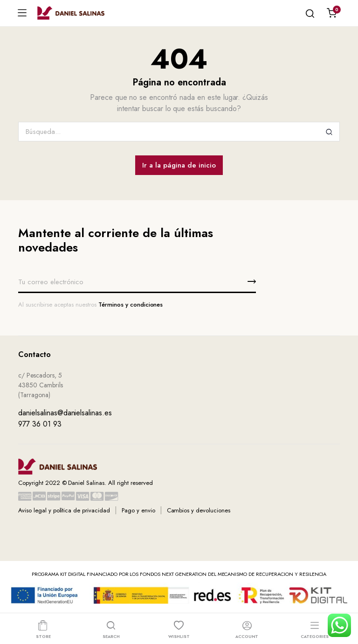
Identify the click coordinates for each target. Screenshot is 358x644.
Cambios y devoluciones (199, 510)
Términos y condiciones (131, 304)
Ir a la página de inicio (179, 165)
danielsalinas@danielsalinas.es (65, 413)
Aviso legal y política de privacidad (64, 510)
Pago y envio (138, 510)
